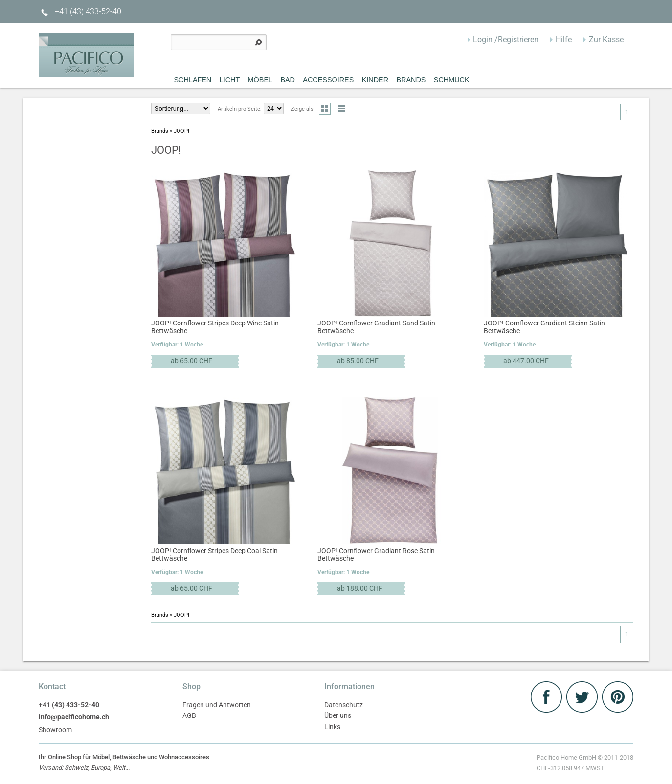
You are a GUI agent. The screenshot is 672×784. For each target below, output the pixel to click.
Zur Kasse (606, 39)
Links (332, 727)
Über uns (338, 716)
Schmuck (452, 80)
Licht (230, 80)
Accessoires (328, 80)
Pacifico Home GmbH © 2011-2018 (585, 764)
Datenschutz (344, 705)
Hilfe (564, 39)
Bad (288, 80)
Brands (411, 80)
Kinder (375, 80)
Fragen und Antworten (217, 705)
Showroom (55, 730)
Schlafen (193, 80)
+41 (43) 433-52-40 (80, 12)
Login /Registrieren (506, 39)
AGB (189, 716)
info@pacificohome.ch (74, 717)
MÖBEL (260, 80)
